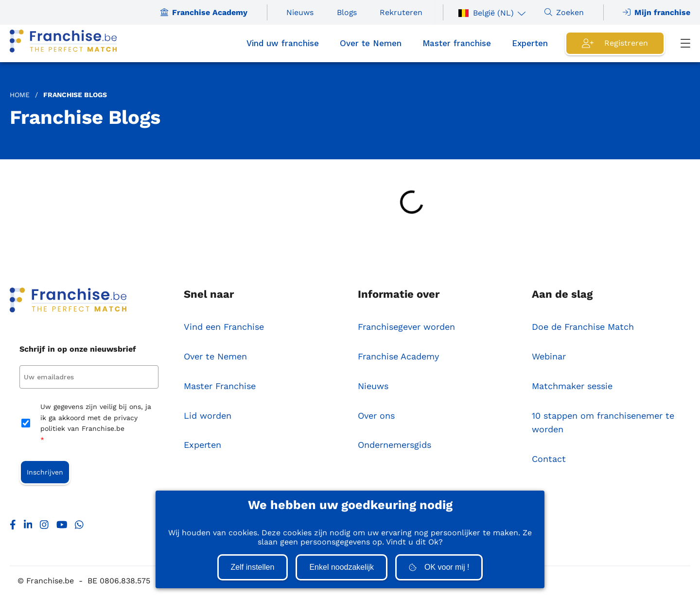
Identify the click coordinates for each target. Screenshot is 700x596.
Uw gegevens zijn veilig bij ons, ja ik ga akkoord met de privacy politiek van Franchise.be (96, 424)
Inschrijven (45, 472)
